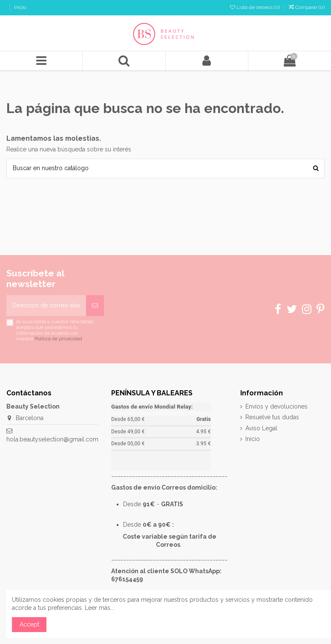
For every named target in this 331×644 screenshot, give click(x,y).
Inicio (20, 7)
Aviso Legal (261, 428)
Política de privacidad (58, 339)
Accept (29, 624)
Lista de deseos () (256, 7)
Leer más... (99, 608)
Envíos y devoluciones (276, 406)
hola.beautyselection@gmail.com (52, 439)
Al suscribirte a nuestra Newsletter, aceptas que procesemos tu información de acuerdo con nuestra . (55, 330)
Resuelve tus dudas (272, 417)
